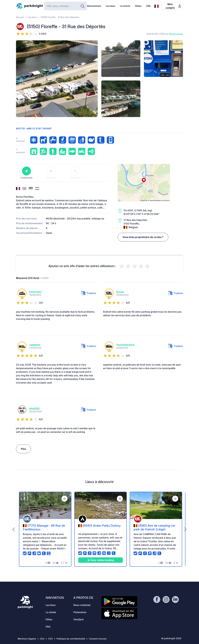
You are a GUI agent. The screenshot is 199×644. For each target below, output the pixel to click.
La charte (125, 6)
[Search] (65, 6)
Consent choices (98, 639)
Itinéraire (26, 173)
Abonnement (94, 6)
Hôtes (138, 6)
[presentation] (14, 529)
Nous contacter (82, 605)
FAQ (148, 6)
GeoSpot (78, 619)
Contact (75, 173)
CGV (50, 639)
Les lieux (110, 6)
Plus (23, 449)
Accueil (20, 17)
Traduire (89, 293)
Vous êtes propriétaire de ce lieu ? (143, 237)
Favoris (51, 173)
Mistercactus (176, 34)
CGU (42, 639)
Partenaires (80, 612)
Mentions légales (27, 639)
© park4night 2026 (171, 638)
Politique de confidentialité (71, 639)
